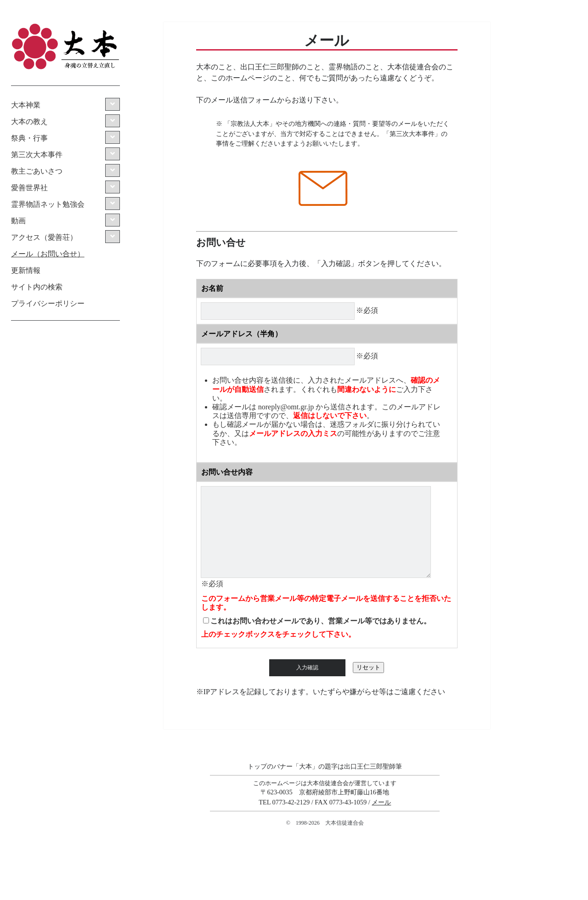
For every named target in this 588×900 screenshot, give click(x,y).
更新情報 (26, 270)
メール (381, 802)
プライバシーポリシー (48, 303)
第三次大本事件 (37, 155)
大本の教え (29, 122)
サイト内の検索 (37, 287)
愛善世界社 (29, 188)
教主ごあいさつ (37, 171)
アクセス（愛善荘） (44, 237)
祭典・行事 (29, 138)
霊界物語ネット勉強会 (48, 204)
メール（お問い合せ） (48, 254)
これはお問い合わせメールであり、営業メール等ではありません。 (321, 621)
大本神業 (26, 105)
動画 (18, 221)
